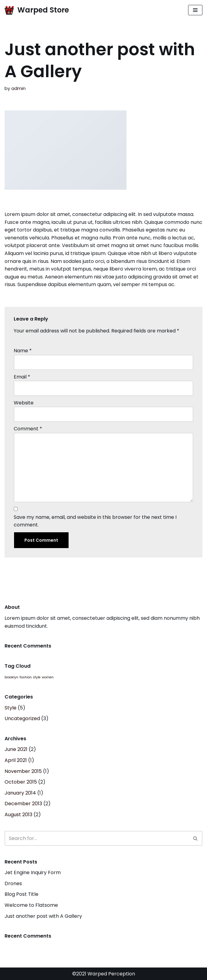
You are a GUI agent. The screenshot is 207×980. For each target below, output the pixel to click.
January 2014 (20, 793)
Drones (13, 883)
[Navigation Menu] (195, 10)
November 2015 (23, 771)
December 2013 (23, 804)
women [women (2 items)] (48, 677)
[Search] (97, 838)
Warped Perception (111, 974)
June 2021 (16, 749)
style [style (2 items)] (37, 677)
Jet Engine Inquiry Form (33, 872)
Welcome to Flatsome (31, 905)
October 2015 (21, 782)
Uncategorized (22, 718)
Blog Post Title (21, 894)
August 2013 (18, 815)
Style (11, 708)
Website (24, 403)
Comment (28, 429)
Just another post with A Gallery (43, 916)
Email (22, 377)
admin (18, 88)
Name (23, 351)
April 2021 (16, 760)
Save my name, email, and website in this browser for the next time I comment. (95, 521)
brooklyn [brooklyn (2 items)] (11, 677)
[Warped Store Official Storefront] (37, 10)
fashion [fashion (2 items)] (26, 677)
